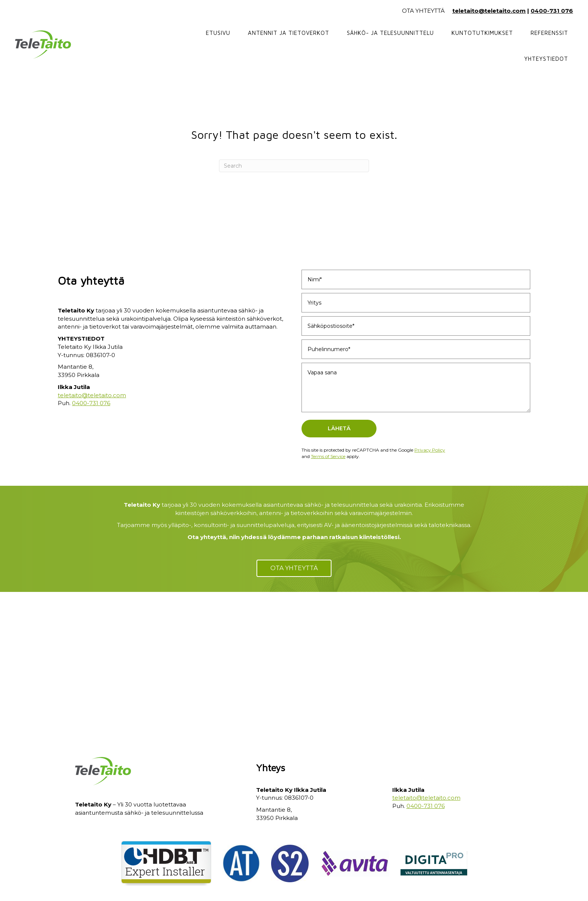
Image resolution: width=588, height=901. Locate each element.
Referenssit (549, 33)
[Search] (294, 166)
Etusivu (218, 33)
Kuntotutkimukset (482, 33)
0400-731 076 (552, 11)
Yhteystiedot (546, 59)
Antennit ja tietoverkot (289, 33)
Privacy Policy (430, 450)
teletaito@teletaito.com (489, 11)
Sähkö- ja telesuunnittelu (390, 33)
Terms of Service (328, 456)
